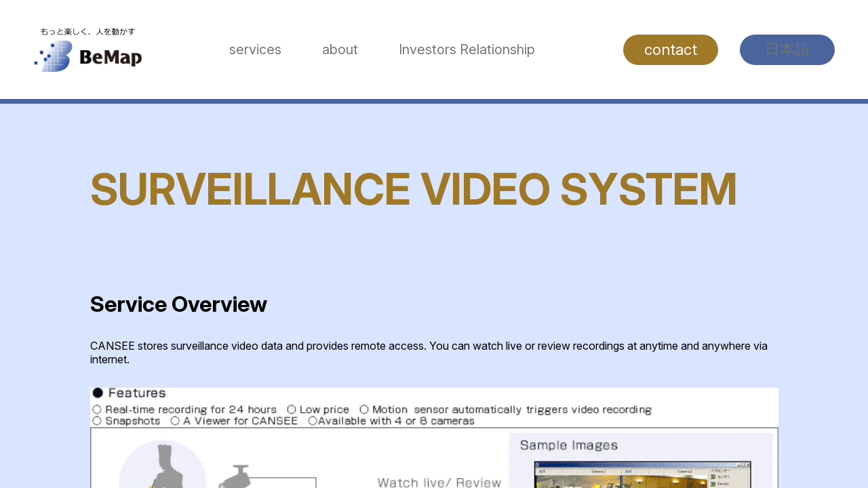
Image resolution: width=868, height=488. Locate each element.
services (255, 49)
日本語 (787, 49)
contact (671, 49)
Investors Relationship (467, 49)
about (340, 49)
